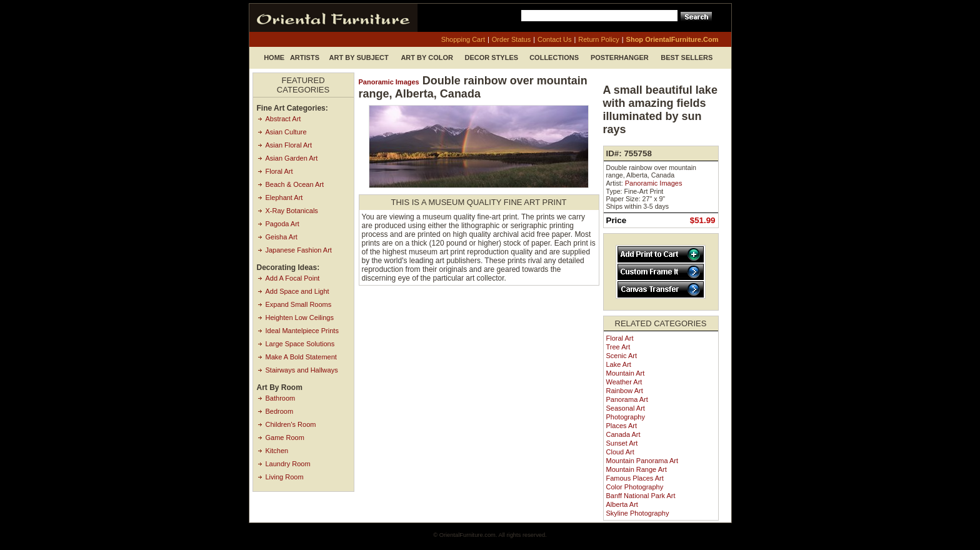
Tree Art (618, 347)
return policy (598, 39)
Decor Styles (492, 57)
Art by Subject (359, 57)
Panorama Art (627, 399)
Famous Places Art (635, 478)
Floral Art (279, 171)
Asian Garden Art (292, 158)
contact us (554, 39)
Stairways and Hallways (302, 370)
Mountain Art (626, 373)
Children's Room (291, 424)
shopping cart (463, 39)
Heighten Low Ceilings (300, 317)
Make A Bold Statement (301, 357)
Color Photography (635, 487)
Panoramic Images (389, 82)
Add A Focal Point (293, 278)
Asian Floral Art (289, 145)
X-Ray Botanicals (292, 211)
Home (274, 57)
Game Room (285, 437)
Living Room (285, 477)
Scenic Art (622, 356)
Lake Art (619, 364)
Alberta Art (622, 504)
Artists (305, 57)
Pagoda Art (282, 224)
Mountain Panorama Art (642, 461)
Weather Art (624, 382)
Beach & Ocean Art (295, 184)
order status (511, 39)
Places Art (622, 426)
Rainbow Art (625, 391)
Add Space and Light (297, 291)
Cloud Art (620, 452)
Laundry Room (288, 464)
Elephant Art (284, 197)
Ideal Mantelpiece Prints (302, 331)
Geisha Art (282, 237)
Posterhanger (620, 57)
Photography (626, 417)
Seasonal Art (626, 408)
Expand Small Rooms (299, 304)
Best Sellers (687, 57)
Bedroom (280, 411)
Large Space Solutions (300, 344)
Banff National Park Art (641, 496)
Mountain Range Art (637, 469)
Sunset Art (622, 443)
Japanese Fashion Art (299, 250)
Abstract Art (283, 119)
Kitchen (277, 451)
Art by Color (427, 57)
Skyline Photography (638, 513)
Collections (554, 57)
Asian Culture (286, 132)
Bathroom (281, 398)
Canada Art (623, 434)
